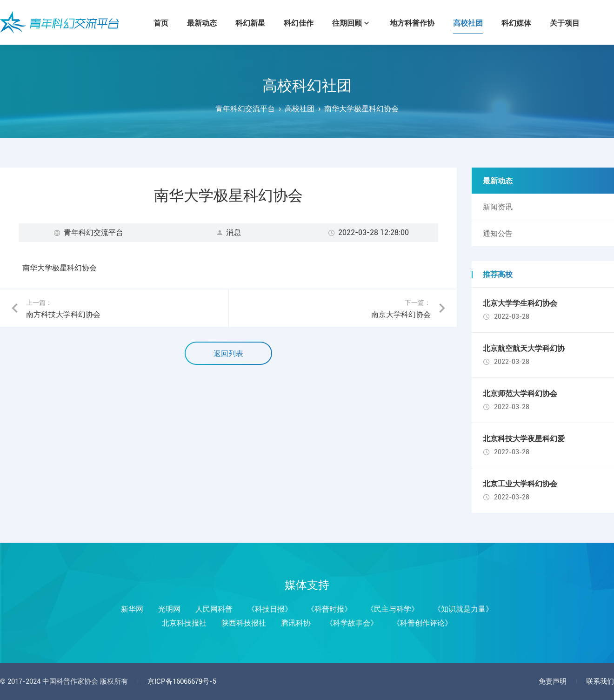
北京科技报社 (184, 623)
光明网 (169, 609)
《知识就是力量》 (463, 609)
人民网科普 (214, 609)
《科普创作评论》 (422, 623)
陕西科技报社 (244, 623)
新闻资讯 (498, 207)
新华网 (132, 609)
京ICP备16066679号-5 (182, 681)
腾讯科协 (296, 623)
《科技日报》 (270, 609)
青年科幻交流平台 (60, 22)
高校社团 (300, 109)
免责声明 (553, 681)
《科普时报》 (329, 609)
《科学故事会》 (352, 623)
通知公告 (498, 233)
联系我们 (600, 681)
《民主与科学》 (393, 609)
